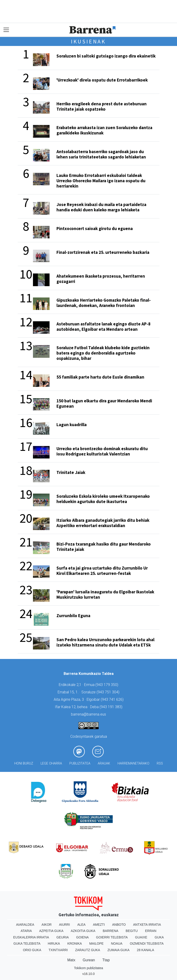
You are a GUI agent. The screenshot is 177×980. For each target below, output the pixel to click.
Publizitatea (80, 763)
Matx (71, 960)
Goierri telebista (112, 937)
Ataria (26, 931)
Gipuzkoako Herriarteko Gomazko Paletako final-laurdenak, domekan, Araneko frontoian (104, 303)
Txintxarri (58, 950)
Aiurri (64, 925)
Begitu (132, 931)
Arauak (104, 763)
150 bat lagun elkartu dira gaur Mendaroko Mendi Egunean (104, 403)
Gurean (89, 960)
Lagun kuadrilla (72, 425)
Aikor (47, 925)
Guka (159, 937)
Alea (81, 925)
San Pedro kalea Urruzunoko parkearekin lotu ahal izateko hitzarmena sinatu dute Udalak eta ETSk (105, 642)
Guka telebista (27, 944)
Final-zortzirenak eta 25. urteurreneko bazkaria (103, 252)
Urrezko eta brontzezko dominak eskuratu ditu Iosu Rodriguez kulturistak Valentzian (102, 451)
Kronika (75, 944)
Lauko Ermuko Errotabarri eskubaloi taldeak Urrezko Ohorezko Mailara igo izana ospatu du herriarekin (101, 181)
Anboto (119, 925)
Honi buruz (24, 763)
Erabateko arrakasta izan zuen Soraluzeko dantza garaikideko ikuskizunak (104, 130)
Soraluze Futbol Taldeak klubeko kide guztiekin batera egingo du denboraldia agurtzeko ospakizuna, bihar (103, 353)
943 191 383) (112, 707)
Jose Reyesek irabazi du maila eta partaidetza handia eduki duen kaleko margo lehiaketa (101, 207)
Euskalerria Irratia (31, 937)
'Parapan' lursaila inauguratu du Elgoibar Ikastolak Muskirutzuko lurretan (105, 594)
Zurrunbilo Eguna (73, 616)
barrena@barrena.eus (88, 714)
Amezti (99, 925)
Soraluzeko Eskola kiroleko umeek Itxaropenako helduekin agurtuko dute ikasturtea (103, 499)
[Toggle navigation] (6, 30)
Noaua (117, 944)
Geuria (63, 937)
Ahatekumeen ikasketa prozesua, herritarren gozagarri (101, 279)
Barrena (111, 931)
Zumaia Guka (118, 950)
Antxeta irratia (147, 925)
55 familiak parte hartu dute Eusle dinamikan (100, 377)
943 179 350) (107, 685)
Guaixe (141, 937)
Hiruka (54, 944)
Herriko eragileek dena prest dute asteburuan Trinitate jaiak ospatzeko (102, 106)
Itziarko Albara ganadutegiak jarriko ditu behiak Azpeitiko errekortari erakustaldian (103, 523)
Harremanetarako (133, 763)
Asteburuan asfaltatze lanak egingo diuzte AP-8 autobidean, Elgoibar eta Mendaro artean (103, 326)
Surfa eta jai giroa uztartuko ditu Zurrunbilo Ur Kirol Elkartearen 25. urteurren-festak (102, 571)
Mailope (96, 944)
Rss (160, 763)
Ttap (106, 960)
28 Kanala (146, 950)
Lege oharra (51, 763)
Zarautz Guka (88, 950)
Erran (151, 931)
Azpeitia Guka (51, 931)
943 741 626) (113, 699)
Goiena (82, 937)
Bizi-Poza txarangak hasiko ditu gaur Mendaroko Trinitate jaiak (104, 547)
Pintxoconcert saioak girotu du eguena (95, 228)
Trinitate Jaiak (71, 472)
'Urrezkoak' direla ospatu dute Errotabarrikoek (102, 80)
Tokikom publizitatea (88, 968)
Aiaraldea (25, 925)
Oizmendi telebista (147, 944)
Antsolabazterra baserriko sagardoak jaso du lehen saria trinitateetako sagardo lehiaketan (101, 154)
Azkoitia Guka (83, 931)
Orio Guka (32, 950)
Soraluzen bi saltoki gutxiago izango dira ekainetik (106, 56)
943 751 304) (109, 692)
